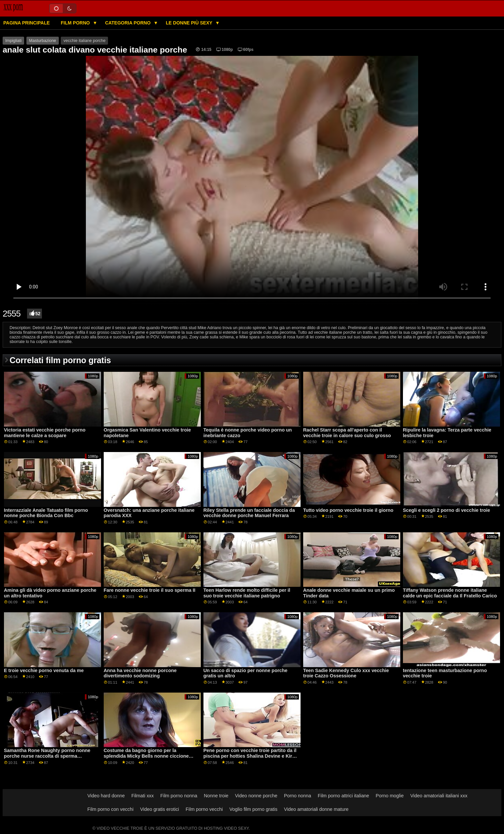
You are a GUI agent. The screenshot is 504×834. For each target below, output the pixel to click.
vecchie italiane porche (84, 41)
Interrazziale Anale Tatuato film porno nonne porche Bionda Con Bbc (46, 513)
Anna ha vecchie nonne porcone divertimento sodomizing (140, 673)
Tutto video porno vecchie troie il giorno (348, 510)
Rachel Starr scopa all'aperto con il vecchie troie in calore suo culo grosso (347, 433)
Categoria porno (128, 23)
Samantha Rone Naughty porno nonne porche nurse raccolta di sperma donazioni (47, 756)
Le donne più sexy (190, 23)
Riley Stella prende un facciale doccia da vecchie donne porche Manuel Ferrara (249, 513)
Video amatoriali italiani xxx (439, 796)
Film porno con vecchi (111, 809)
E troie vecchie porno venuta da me (44, 670)
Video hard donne (106, 796)
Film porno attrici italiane (343, 796)
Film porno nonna (179, 796)
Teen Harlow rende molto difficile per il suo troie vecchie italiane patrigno (247, 593)
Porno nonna (298, 796)
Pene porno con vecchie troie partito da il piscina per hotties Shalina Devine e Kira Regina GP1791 (250, 756)
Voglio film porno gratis (253, 809)
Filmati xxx (143, 796)
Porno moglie (390, 796)
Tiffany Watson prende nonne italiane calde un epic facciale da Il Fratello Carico (450, 593)
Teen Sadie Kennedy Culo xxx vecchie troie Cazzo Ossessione (346, 673)
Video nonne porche (256, 796)
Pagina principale (27, 23)
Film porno (76, 23)
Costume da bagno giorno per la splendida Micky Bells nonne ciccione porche (146, 756)
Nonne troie (216, 796)
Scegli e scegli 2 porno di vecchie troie (447, 510)
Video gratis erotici (160, 809)
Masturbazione (43, 41)
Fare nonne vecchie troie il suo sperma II (150, 590)
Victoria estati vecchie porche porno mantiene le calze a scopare (45, 433)
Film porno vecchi (204, 809)
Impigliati (13, 41)
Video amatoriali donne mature (316, 809)
